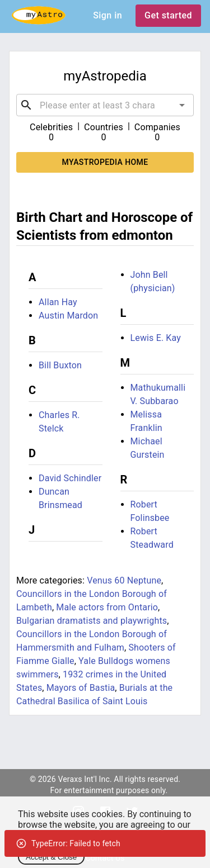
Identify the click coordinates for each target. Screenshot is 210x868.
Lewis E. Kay (156, 338)
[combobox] (105, 105)
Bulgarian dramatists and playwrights (92, 621)
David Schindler (70, 478)
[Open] (182, 105)
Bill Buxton (60, 365)
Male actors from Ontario (107, 607)
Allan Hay (58, 302)
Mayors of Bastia (81, 688)
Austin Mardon (68, 316)
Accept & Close (51, 857)
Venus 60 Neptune (124, 580)
